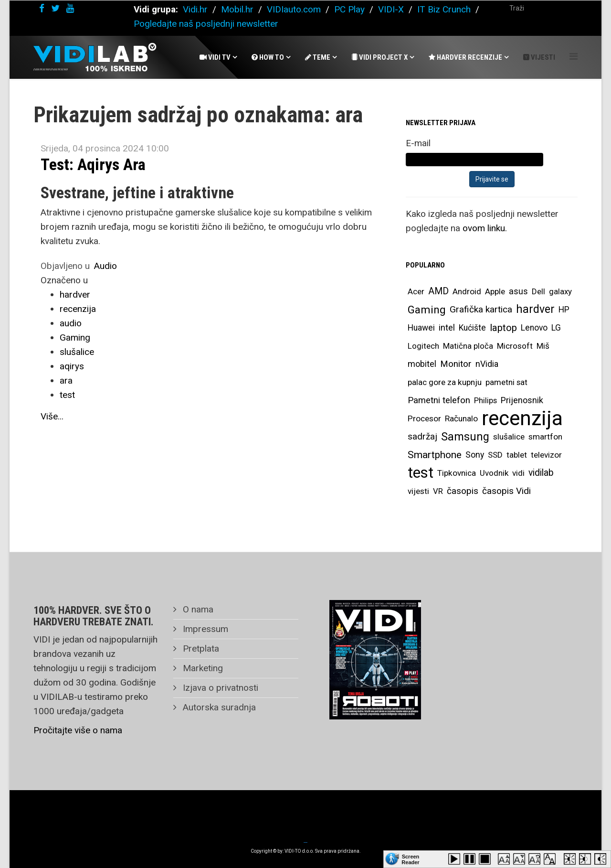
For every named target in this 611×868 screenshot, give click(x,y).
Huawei (421, 328)
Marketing (202, 668)
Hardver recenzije (465, 57)
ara (66, 380)
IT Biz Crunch (444, 9)
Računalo (461, 418)
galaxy (560, 291)
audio (71, 323)
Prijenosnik (522, 400)
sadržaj (422, 437)
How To (268, 57)
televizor (546, 455)
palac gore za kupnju (445, 382)
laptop (503, 328)
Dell (538, 291)
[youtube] (70, 8)
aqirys (72, 366)
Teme (318, 57)
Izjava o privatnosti (219, 688)
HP (564, 310)
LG (556, 328)
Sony (475, 455)
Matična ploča (468, 346)
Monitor (456, 364)
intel (447, 327)
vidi (518, 473)
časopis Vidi (506, 491)
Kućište (472, 328)
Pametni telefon (439, 400)
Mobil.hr (237, 9)
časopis (463, 491)
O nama (197, 609)
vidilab (541, 473)
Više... (52, 416)
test (67, 395)
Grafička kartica (481, 309)
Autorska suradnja (218, 707)
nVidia (487, 364)
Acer (416, 291)
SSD (495, 455)
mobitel (422, 364)
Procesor (424, 418)
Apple (495, 291)
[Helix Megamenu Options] (574, 57)
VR (438, 491)
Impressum (204, 629)
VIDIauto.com (294, 9)
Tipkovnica (457, 473)
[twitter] (55, 8)
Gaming (75, 338)
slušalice (77, 352)
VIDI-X (392, 9)
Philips (485, 400)
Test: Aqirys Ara (93, 164)
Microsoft (515, 346)
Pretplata (200, 648)
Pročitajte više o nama (78, 730)
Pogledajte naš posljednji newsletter (206, 24)
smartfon (545, 437)
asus (518, 291)
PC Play (349, 9)
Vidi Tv (215, 57)
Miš (543, 346)
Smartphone (435, 455)
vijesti (418, 491)
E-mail (418, 143)
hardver (75, 295)
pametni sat (506, 382)
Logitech (423, 346)
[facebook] (42, 8)
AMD (438, 291)
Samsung (465, 437)
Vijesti (539, 57)
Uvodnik (494, 473)
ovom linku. (485, 228)
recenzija (78, 309)
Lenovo (534, 328)
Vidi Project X (379, 57)
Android (467, 291)
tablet (517, 455)
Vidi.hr (196, 9)
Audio (105, 266)
